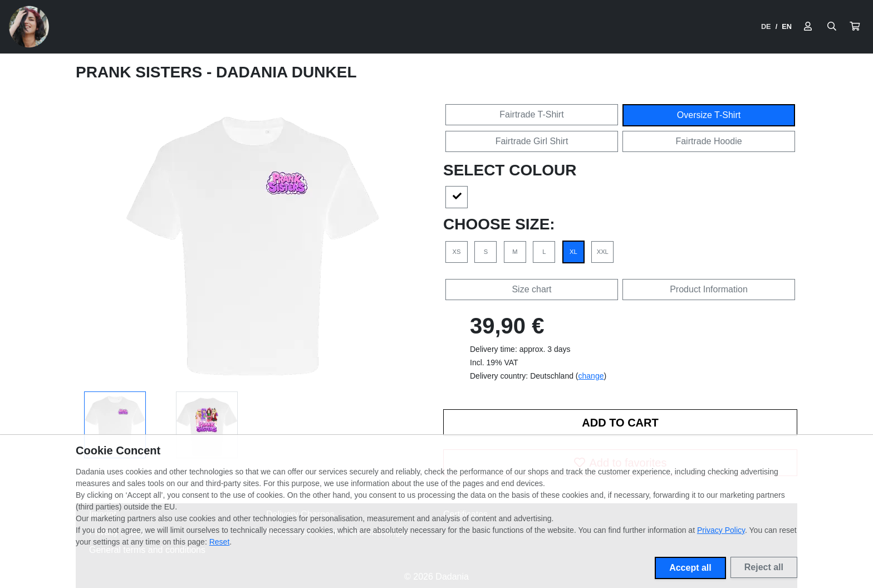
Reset (220, 542)
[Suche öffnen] (832, 27)
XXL (603, 252)
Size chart (531, 289)
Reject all (764, 567)
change (591, 376)
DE (766, 26)
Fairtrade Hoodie (708, 141)
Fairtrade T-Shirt (531, 114)
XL (573, 252)
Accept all (690, 568)
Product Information (709, 289)
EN (787, 26)
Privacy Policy (721, 530)
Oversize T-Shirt (709, 115)
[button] (855, 27)
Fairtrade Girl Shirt (532, 141)
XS (457, 252)
